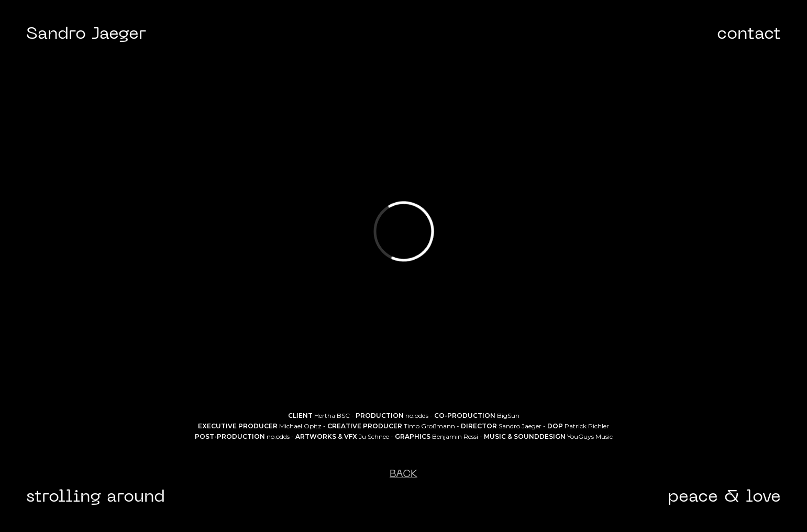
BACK (403, 474)
